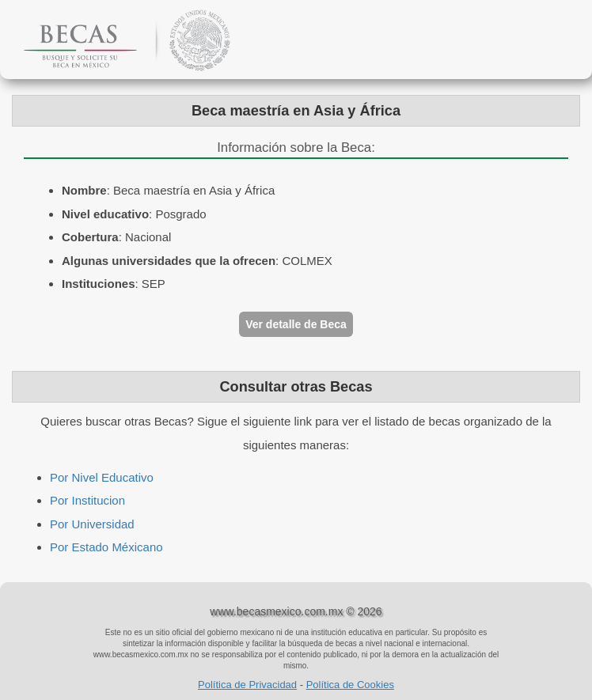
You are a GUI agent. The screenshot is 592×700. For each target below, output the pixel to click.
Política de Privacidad (247, 685)
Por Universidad (92, 524)
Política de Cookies (350, 685)
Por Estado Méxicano (106, 547)
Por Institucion (87, 500)
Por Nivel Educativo (102, 477)
